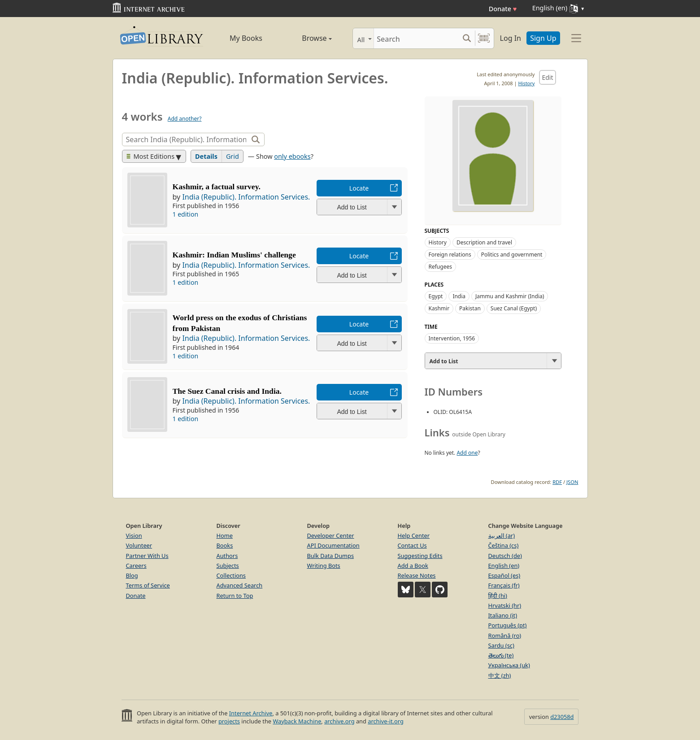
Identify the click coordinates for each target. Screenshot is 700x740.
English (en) (504, 566)
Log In (511, 38)
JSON (572, 482)
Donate (503, 9)
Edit (547, 77)
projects (229, 721)
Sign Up (543, 38)
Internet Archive (251, 713)
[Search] (416, 38)
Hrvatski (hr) (505, 605)
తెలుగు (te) (501, 655)
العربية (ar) (502, 535)
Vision (134, 535)
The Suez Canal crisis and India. (227, 391)
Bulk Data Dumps (331, 556)
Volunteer (139, 545)
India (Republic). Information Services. (246, 197)
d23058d (562, 717)
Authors (227, 556)
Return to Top (235, 596)
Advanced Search (240, 585)
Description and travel (484, 242)
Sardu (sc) (501, 645)
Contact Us (412, 545)
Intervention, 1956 (452, 338)
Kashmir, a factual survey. (217, 187)
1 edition (186, 214)
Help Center (414, 535)
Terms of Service (148, 585)
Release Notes (417, 575)
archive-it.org (386, 721)
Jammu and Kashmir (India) (510, 296)
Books (225, 545)
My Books (246, 38)
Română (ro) (505, 636)
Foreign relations (450, 255)
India (459, 296)
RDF (557, 482)
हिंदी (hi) (498, 596)
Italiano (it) (503, 615)
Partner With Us (147, 556)
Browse (307, 38)
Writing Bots (324, 566)
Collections (231, 575)
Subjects (228, 566)
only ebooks (292, 156)
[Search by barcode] (484, 38)
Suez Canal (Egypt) (514, 308)
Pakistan (470, 308)
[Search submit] (467, 38)
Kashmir (439, 308)
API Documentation (333, 545)
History (526, 83)
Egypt (436, 296)
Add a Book (413, 566)
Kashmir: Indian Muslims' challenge (234, 255)
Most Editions (151, 156)
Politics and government (512, 255)
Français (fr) (504, 585)
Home (225, 535)
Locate (359, 188)
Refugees (440, 267)
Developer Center (331, 535)
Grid (233, 156)
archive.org (339, 721)
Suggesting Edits (420, 556)
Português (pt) (508, 625)
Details (206, 156)
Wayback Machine (297, 721)
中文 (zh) (500, 675)
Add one (467, 453)
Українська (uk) (509, 665)
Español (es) (504, 575)
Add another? (185, 119)
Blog (132, 575)
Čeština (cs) (504, 545)
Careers (136, 566)
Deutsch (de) (505, 556)
